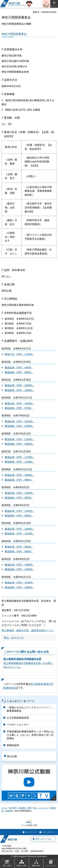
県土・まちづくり (14, 638)
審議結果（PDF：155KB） (19, 493)
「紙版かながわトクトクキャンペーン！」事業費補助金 (30, 709)
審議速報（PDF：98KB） (19, 480)
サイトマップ (31, 832)
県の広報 (12, 756)
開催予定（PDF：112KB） (19, 354)
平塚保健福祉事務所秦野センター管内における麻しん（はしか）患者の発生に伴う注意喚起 (30, 735)
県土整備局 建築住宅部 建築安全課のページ (28, 630)
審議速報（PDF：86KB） (19, 372)
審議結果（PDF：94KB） (19, 368)
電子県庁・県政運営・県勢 (20, 808)
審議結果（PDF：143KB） (19, 583)
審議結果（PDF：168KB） (19, 475)
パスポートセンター (18, 725)
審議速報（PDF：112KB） (19, 462)
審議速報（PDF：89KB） (19, 516)
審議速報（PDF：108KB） (19, 444)
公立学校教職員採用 (18, 718)
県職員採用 (13, 745)
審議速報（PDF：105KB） (19, 569)
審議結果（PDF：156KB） (19, 565)
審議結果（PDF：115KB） (19, 439)
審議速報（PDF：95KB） (19, 498)
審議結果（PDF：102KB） (19, 511)
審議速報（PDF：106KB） (19, 390)
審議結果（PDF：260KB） (19, 529)
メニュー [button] (54, 6)
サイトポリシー (49, 832)
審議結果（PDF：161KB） (19, 421)
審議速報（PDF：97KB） (19, 408)
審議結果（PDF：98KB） (19, 547)
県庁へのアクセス (43, 839)
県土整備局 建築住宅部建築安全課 (22, 659)
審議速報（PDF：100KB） (19, 426)
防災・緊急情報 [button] (46, 6)
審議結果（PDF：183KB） (19, 404)
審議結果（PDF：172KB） (19, 457)
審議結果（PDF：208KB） (19, 385)
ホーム (4, 808)
